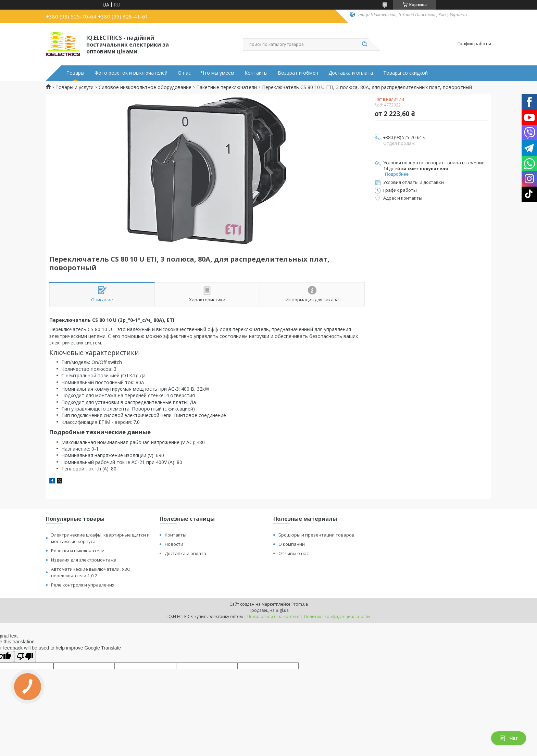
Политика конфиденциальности (337, 616)
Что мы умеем (218, 73)
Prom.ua (300, 604)
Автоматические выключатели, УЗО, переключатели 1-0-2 (91, 572)
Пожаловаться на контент (273, 616)
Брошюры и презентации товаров (316, 535)
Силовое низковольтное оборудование (145, 87)
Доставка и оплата (351, 73)
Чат (509, 738)
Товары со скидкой (405, 73)
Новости (174, 544)
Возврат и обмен (298, 73)
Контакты (256, 73)
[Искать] (364, 45)
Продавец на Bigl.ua (269, 610)
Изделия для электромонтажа (84, 560)
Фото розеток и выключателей (131, 73)
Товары (75, 73)
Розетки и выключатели (78, 551)
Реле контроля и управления (83, 585)
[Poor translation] (25, 657)
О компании (292, 544)
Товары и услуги (74, 87)
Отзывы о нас (294, 553)
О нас (184, 73)
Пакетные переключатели (227, 87)
